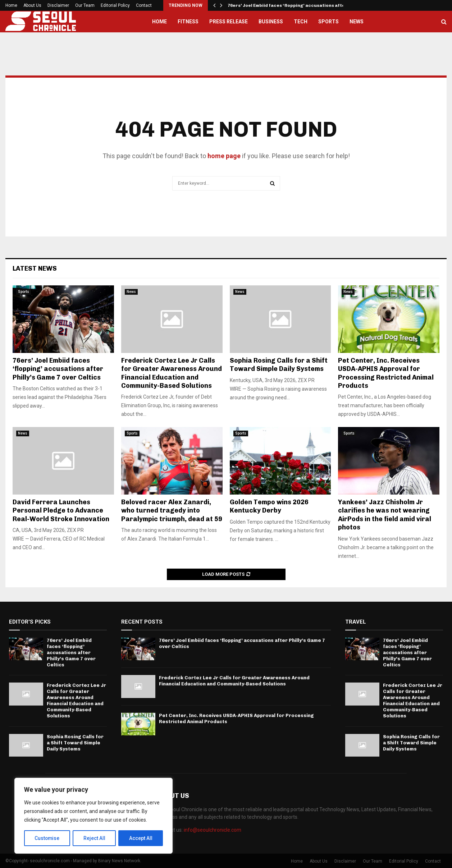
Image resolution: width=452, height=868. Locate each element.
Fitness (188, 22)
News (357, 22)
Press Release (229, 22)
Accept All (141, 838)
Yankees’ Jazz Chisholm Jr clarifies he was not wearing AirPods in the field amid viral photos (385, 515)
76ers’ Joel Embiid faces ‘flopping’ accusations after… (290, 5)
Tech (301, 22)
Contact (144, 5)
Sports (328, 22)
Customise (47, 838)
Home (11, 5)
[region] (93, 816)
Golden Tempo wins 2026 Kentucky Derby (269, 506)
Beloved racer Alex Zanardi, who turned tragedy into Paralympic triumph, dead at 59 (172, 511)
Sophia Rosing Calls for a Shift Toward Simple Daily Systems (279, 365)
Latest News (35, 268)
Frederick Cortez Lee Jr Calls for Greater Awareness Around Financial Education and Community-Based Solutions (172, 373)
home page (224, 156)
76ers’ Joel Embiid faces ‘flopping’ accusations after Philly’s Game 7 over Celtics (58, 369)
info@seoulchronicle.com (213, 830)
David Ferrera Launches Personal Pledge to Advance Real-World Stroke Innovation (61, 511)
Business (271, 22)
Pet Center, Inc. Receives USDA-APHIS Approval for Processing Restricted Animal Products (386, 373)
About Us (32, 5)
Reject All (95, 838)
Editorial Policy (115, 5)
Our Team (85, 5)
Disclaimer (58, 5)
